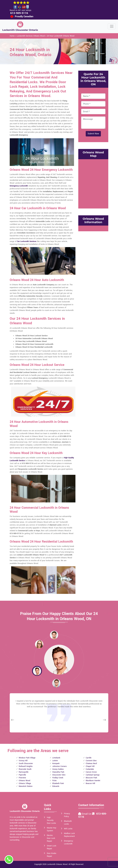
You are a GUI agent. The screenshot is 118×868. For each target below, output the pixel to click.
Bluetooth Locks (68, 823)
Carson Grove (91, 772)
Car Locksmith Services (27, 241)
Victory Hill (23, 761)
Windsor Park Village (27, 758)
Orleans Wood (24, 781)
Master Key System (51, 829)
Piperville (22, 775)
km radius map (93, 183)
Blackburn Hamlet (93, 781)
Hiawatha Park (58, 772)
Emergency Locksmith (19, 186)
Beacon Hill (90, 783)
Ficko (54, 781)
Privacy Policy (67, 815)
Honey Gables (58, 769)
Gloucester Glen (59, 775)
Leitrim (55, 761)
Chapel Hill (90, 766)
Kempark (56, 763)
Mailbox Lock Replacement (69, 835)
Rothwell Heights (26, 766)
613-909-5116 (19, 13)
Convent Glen (91, 761)
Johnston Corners (59, 766)
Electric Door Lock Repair (51, 838)
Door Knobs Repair (52, 855)
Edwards (56, 786)
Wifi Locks (68, 829)
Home (12, 36)
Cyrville (89, 758)
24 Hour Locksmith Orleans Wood (61, 36)
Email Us (87, 814)
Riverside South (25, 769)
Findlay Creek (58, 778)
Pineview (22, 778)
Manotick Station (26, 786)
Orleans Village (25, 783)
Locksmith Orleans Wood (57, 864)
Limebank (56, 758)
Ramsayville (24, 772)
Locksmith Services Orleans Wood (31, 36)
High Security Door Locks (51, 820)
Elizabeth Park (58, 783)
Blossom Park (91, 778)
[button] (39, 644)
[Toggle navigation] (112, 26)
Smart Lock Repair (51, 847)
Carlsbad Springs (93, 775)
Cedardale (90, 769)
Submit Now (93, 134)
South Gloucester (26, 763)
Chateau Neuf (91, 763)
